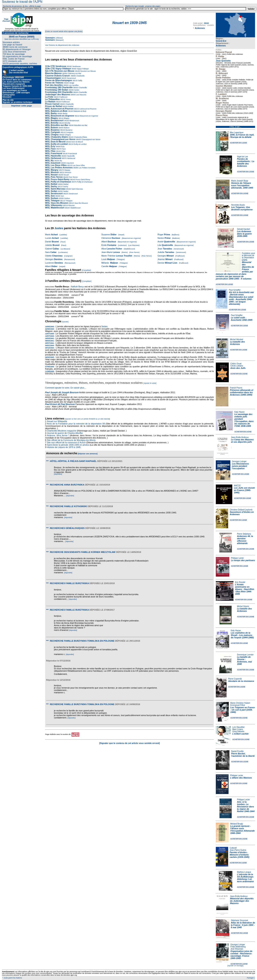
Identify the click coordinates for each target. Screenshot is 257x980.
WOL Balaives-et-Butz (56, 111)
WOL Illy (49, 160)
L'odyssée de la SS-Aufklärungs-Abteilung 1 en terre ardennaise (245, 878)
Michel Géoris (243, 606)
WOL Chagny (52, 135)
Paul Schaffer (235, 290)
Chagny (67, 135)
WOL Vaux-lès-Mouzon (57, 203)
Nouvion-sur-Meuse (88, 71)
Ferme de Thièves (54, 83)
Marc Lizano (238, 729)
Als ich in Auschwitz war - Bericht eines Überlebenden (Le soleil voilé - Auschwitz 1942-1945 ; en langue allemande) (242, 298)
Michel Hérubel (236, 339)
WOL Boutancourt (54, 120)
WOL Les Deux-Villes (56, 165)
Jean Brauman (237, 949)
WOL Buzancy (52, 130)
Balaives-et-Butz (80, 111)
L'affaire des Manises (241, 778)
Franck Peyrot (236, 388)
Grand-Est (221, 41)
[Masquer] (59, 40)
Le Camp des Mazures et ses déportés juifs (242, 441)
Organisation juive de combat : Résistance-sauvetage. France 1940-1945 (242, 955)
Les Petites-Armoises (87, 168)
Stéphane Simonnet (240, 920)
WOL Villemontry (54, 205)
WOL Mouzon (52, 172)
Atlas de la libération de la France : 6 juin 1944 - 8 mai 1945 (243, 925)
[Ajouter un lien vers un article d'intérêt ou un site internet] (87, 419)
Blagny (66, 118)
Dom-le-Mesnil (77, 142)
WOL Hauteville (53, 156)
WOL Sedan (51, 191)
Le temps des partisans (243, 560)
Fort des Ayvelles (54, 85)
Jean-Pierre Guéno (238, 850)
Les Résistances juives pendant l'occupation (240, 466)
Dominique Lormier (245, 655)
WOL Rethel (51, 184)
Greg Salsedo (238, 731)
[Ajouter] (65, 322)
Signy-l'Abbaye (83, 69)
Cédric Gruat (236, 364)
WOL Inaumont (53, 163)
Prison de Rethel (54, 106)
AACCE (237, 486)
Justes (59, 228)
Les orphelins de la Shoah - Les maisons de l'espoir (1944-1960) (242, 635)
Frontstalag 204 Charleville (59, 92)
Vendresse (76, 66)
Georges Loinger (239, 461)
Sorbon (67, 198)
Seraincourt (71, 78)
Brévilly (67, 123)
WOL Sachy (51, 186)
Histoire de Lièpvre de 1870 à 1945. (64, 447)
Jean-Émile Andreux (240, 437)
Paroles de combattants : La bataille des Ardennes (246, 162)
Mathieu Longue (244, 872)
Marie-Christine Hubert (240, 703)
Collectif (233, 848)
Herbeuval (71, 158)
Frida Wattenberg (238, 947)
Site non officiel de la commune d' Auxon (66, 442)
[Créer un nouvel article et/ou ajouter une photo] (64, 31)
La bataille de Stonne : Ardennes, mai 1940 (244, 660)
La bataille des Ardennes (237, 343)
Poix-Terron (73, 177)
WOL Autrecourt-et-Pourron (60, 109)
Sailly (80, 81)
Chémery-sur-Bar (74, 73)
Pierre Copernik (235, 679)
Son (62, 196)
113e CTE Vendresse (56, 66)
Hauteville (71, 156)
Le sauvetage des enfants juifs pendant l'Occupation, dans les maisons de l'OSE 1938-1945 (244, 420)
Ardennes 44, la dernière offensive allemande (245, 540)
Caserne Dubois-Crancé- (58, 76)
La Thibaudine (52, 99)
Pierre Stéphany (244, 534)
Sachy (65, 187)
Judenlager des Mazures (58, 94)
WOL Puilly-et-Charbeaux (58, 182)
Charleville (80, 76)
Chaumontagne (53, 78)
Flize (63, 151)
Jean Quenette (223, 61)
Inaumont (70, 163)
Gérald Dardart (243, 229)
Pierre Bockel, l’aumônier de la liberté (243, 755)
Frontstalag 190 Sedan (57, 90)
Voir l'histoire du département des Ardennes (62, 45)
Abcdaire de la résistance (241, 681)
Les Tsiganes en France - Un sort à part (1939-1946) (242, 710)
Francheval (72, 154)
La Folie (49, 97)
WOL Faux (50, 149)
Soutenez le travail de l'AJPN (22, 2)
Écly (63, 147)
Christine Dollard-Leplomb (241, 510)
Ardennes (221, 46)
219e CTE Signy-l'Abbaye (58, 69)
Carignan (69, 132)
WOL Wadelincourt (55, 208)
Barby (65, 114)
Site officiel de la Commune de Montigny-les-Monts (71, 440)
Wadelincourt (75, 208)
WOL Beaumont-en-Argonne (60, 116)
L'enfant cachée (240, 734)
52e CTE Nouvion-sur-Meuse (60, 71)
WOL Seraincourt (54, 193)
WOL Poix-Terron (54, 177)
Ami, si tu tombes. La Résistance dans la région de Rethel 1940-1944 (246, 807)
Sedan (76, 90)
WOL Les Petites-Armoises (59, 168)
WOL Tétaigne (52, 201)
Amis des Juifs (238, 368)
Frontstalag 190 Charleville (59, 87)
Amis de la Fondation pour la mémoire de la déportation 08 (76, 424)
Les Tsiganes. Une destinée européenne (242, 208)
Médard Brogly (237, 824)
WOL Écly (50, 146)
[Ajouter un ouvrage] (235, 966)
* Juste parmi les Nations (12, 978)
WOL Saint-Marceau (55, 189)
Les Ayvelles (73, 85)
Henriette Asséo (238, 205)
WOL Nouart (51, 175)
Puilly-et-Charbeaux (85, 182)
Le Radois (50, 102)
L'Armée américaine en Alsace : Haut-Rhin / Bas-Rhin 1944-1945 (245, 589)
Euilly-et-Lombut (80, 144)
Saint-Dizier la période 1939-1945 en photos (68, 445)
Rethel (71, 106)
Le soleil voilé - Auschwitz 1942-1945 (242, 319)
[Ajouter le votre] (150, 383)
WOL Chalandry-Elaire (57, 137)
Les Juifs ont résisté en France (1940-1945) (244, 490)
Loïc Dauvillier (238, 727)
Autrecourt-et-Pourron (88, 109)
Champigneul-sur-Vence (91, 139)
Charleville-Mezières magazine (62, 431)
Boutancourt (74, 121)
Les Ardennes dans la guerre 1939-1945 (244, 234)
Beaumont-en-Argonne (89, 116)
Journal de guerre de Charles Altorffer (65, 433)
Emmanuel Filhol (238, 705)
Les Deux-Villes (79, 165)
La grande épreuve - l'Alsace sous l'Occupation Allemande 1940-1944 (242, 830)
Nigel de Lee (242, 157)
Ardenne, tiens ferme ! (58, 435)
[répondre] (58, 474)
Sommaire (50, 38)
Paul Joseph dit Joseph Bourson (62, 392)
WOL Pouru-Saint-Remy (57, 179)
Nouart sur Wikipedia (57, 421)
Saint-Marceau (77, 189)
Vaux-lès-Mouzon (81, 203)
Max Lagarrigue (237, 132)
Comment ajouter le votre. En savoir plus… (66, 388)
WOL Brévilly (52, 123)
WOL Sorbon (52, 198)
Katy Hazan (240, 412)
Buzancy (69, 130)
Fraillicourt (63, 97)
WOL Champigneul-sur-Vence (60, 139)
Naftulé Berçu (78, 287)
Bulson (67, 128)
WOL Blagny (51, 118)
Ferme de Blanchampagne (59, 80)
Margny (67, 170)
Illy (61, 161)
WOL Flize (50, 151)
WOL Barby (51, 113)
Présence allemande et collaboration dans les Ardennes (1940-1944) (242, 392)
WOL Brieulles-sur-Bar (57, 125)
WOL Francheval (54, 153)
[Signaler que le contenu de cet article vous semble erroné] (130, 743)
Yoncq (68, 99)
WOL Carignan (53, 132)
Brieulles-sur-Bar (81, 125)
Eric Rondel (240, 582)
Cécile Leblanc (237, 366)
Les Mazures (81, 95)
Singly (72, 83)
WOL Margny (52, 170)
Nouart (66, 175)
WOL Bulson (52, 127)
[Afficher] (59, 38)
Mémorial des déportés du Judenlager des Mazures (242, 901)
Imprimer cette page (22, 106)
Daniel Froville (237, 751)
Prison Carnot (52, 104)
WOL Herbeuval (53, 158)
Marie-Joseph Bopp (240, 181)
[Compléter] (86, 270)
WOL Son (50, 196)
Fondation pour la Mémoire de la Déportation (248, 255)
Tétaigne (69, 201)
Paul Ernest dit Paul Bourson (60, 404)
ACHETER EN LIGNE (239, 143)
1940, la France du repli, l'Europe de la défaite (242, 136)
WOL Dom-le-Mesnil (55, 142)
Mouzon (68, 172)
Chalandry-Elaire (80, 137)
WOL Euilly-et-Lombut (56, 144)
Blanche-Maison (53, 73)
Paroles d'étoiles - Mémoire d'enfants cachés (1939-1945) (240, 855)
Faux (63, 149)
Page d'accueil (6, 20)
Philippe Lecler (237, 558)
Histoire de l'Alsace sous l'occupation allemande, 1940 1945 (242, 185)
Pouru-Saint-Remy (83, 180)
